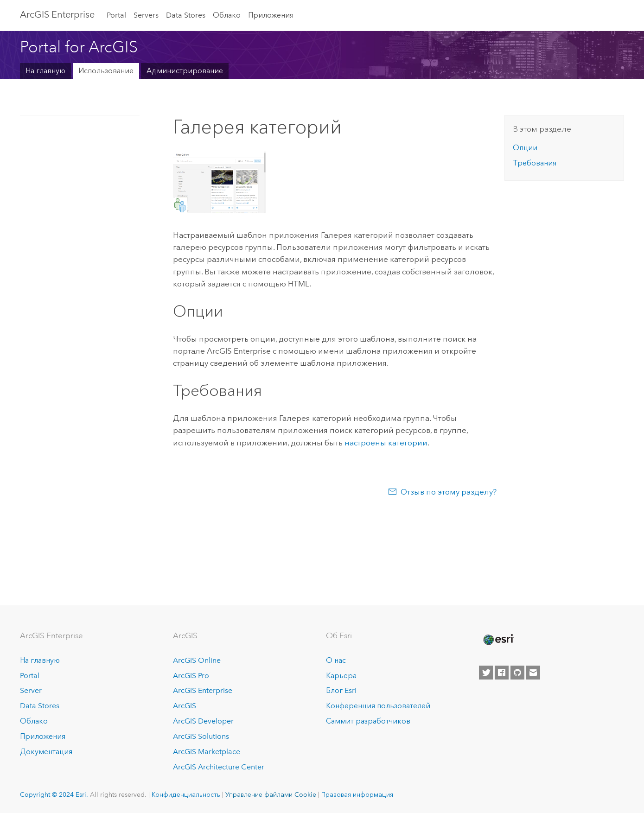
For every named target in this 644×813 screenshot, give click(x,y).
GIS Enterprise (57, 14)
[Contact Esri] (533, 673)
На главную (45, 71)
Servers (146, 15)
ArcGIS (185, 706)
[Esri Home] (498, 640)
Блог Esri (341, 690)
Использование (106, 71)
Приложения (271, 15)
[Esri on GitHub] (517, 673)
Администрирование (185, 71)
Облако (227, 15)
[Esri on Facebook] (502, 673)
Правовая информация (357, 794)
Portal (116, 15)
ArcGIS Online (197, 660)
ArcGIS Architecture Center (219, 767)
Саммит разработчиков (368, 721)
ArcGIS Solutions (201, 736)
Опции (525, 148)
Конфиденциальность (186, 794)
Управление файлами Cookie (271, 794)
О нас (336, 660)
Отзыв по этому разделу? (449, 492)
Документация (46, 752)
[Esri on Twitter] (486, 673)
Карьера (341, 676)
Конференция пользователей (378, 706)
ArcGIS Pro (191, 676)
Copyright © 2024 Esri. (54, 794)
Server (31, 690)
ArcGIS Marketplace (207, 752)
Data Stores (186, 15)
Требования (535, 163)
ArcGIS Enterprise (203, 690)
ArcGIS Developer (203, 721)
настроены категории (386, 443)
